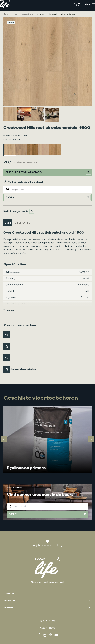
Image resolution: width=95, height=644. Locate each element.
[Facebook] (39, 635)
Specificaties (22, 223)
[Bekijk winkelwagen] (79, 4)
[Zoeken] (75, 4)
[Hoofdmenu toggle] (90, 4)
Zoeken (48, 197)
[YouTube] (56, 635)
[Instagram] (45, 635)
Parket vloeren (28, 14)
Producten (14, 14)
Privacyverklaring (47, 628)
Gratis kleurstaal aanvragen (48, 172)
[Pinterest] (50, 635)
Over (8, 223)
